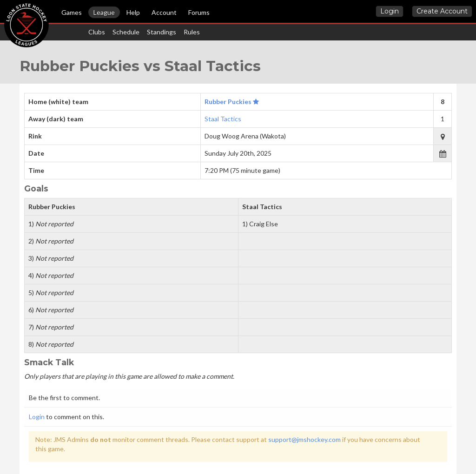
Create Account (442, 11)
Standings (162, 32)
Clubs (97, 32)
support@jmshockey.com (304, 439)
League (104, 12)
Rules (192, 32)
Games (72, 12)
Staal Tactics (223, 119)
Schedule (126, 32)
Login (390, 11)
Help (133, 12)
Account (164, 12)
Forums (199, 12)
